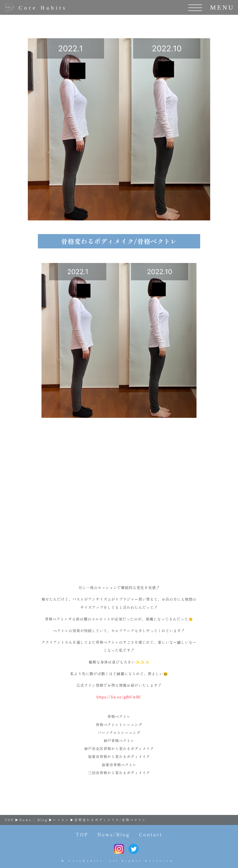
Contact (151, 834)
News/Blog (114, 834)
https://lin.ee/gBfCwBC (119, 697)
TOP (82, 834)
